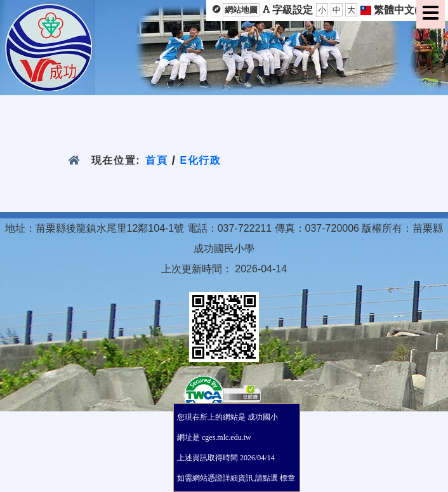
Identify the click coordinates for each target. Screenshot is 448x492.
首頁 (156, 160)
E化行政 (201, 160)
